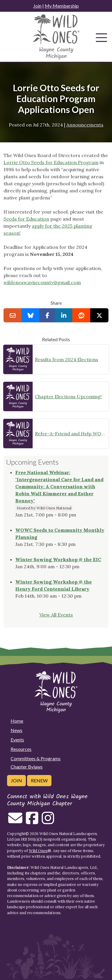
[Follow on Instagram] (48, 821)
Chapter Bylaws (27, 767)
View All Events (56, 615)
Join (37, 6)
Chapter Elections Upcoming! (68, 396)
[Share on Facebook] (47, 315)
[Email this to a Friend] (13, 315)
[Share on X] (99, 315)
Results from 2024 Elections (67, 359)
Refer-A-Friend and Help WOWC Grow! (71, 434)
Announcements (85, 125)
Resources (21, 749)
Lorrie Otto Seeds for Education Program (51, 162)
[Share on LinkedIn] (64, 315)
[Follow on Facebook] (32, 821)
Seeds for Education (26, 219)
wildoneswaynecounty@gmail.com (42, 282)
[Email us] (15, 821)
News (16, 730)
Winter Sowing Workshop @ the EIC (58, 559)
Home (17, 721)
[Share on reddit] (81, 315)
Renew (39, 780)
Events (17, 740)
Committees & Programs (36, 758)
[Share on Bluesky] (31, 315)
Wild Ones (38, 851)
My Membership (62, 6)
